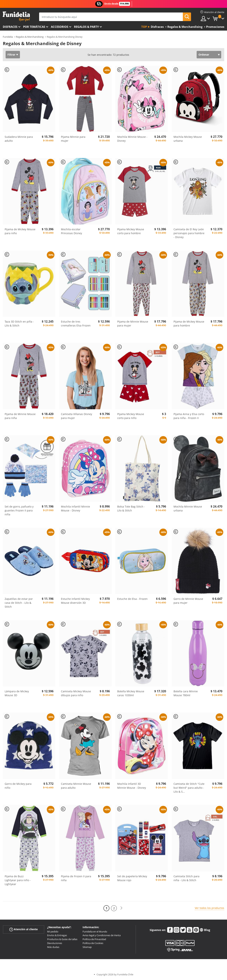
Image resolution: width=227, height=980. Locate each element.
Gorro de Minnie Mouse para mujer (188, 601)
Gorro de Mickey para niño (18, 786)
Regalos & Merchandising (30, 37)
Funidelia (8, 37)
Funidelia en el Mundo (95, 932)
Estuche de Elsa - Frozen (132, 599)
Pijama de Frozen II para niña (76, 878)
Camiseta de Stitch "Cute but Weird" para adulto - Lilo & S (189, 788)
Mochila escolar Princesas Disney (71, 231)
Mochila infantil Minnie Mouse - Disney (75, 508)
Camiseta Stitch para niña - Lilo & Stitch (186, 878)
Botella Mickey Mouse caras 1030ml (131, 693)
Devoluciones (55, 943)
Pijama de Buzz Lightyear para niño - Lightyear (18, 880)
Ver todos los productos (209, 908)
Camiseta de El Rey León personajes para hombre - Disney (189, 233)
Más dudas (53, 947)
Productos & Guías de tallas (62, 939)
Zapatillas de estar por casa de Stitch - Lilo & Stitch (19, 603)
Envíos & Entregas (57, 935)
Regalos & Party (86, 27)
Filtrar (11, 55)
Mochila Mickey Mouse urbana (188, 139)
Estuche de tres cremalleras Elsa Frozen (76, 323)
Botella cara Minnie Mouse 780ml (186, 693)
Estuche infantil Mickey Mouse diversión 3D (75, 601)
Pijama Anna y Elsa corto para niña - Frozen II (189, 416)
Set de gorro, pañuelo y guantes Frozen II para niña (19, 510)
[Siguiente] (121, 908)
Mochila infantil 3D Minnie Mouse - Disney (132, 786)
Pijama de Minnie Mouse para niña (20, 416)
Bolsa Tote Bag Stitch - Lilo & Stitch (131, 508)
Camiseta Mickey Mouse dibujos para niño (76, 693)
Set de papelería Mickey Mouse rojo (132, 878)
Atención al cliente (23, 929)
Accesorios (60, 27)
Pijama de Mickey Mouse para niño (20, 231)
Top (144, 27)
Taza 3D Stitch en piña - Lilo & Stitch (19, 323)
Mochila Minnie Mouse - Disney (132, 139)
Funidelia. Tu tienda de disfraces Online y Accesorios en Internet (16, 17)
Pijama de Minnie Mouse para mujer (133, 323)
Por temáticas (34, 27)
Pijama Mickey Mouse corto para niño (131, 416)
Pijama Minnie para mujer (73, 139)
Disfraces (10, 27)
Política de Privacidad (94, 939)
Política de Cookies (93, 943)
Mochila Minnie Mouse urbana (188, 508)
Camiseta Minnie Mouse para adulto (76, 786)
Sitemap (87, 947)
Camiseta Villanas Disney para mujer (77, 416)
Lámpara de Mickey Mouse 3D (17, 693)
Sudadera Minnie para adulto (19, 139)
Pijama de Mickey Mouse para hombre (189, 323)
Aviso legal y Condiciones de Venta (102, 935)
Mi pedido (53, 932)
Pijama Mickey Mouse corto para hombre (131, 231)
